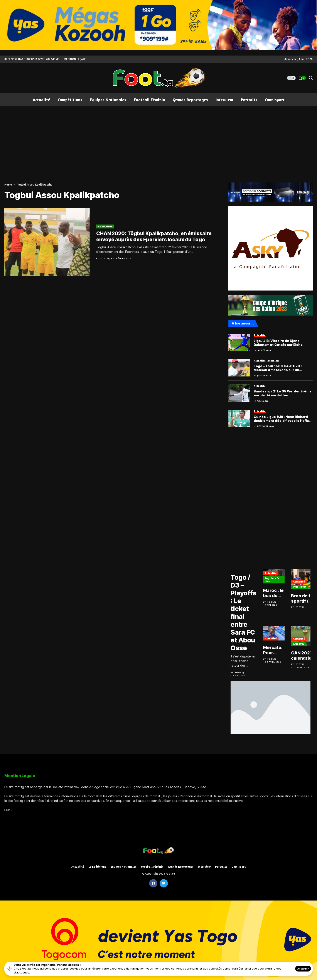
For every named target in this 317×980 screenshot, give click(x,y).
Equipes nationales (123, 867)
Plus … (9, 810)
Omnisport (300, 587)
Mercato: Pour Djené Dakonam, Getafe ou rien (274, 650)
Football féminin (152, 867)
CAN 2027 (299, 644)
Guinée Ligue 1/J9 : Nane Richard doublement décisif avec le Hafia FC (281, 419)
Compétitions (97, 867)
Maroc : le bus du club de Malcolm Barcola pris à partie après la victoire (273, 593)
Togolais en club (272, 580)
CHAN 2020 (105, 226)
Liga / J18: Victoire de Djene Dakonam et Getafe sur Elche (278, 343)
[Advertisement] (158, 139)
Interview (204, 867)
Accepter (303, 969)
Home (8, 184)
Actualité (271, 573)
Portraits (221, 867)
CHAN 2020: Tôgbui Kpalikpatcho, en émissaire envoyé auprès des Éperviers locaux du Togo (154, 237)
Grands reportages (181, 867)
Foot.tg (105, 259)
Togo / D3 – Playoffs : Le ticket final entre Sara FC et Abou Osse (244, 613)
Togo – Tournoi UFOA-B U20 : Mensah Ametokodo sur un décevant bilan (278, 368)
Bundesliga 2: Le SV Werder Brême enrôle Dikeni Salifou (283, 393)
